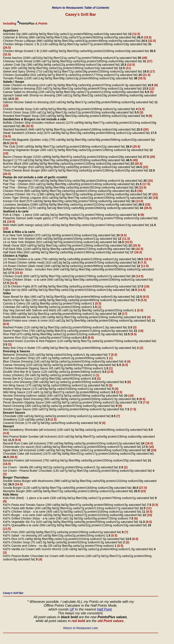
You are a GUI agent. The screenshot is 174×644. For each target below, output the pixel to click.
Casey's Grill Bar (13, 593)
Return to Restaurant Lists (81, 628)
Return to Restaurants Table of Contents (81, 8)
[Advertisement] (81, 577)
